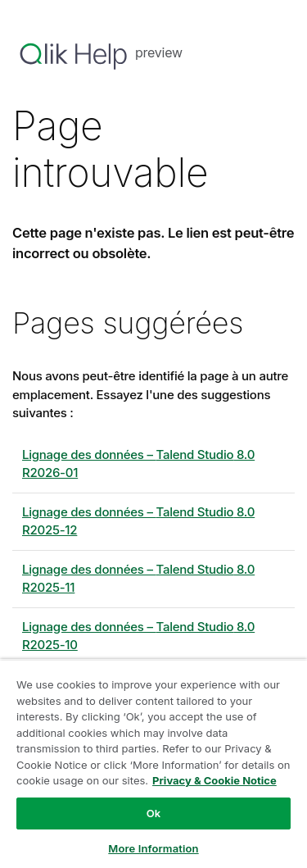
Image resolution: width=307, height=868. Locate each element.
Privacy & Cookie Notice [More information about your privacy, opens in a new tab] (214, 780)
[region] (153, 763)
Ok (154, 813)
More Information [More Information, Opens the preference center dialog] (153, 848)
